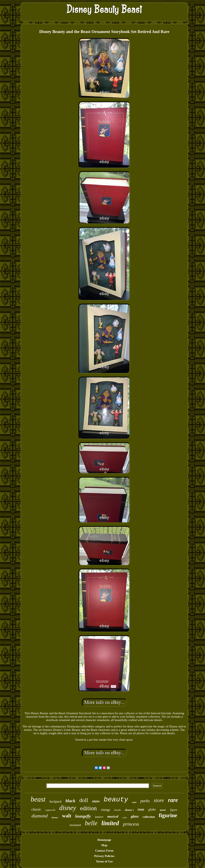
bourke (117, 810)
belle (91, 823)
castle (125, 817)
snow (96, 801)
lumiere (99, 817)
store (159, 800)
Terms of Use (104, 861)
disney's (129, 810)
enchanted (75, 825)
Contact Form (104, 851)
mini (134, 802)
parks (145, 801)
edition (88, 808)
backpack (55, 801)
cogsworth (50, 810)
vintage (105, 810)
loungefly (83, 816)
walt (67, 816)
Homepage (104, 840)
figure (174, 810)
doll (84, 800)
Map (104, 845)
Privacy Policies (104, 856)
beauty (116, 800)
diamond (40, 816)
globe (152, 809)
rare (173, 800)
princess (131, 824)
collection (149, 817)
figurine (168, 815)
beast (38, 799)
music (163, 810)
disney (68, 808)
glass (135, 816)
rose (141, 809)
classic (36, 809)
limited (110, 823)
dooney (55, 817)
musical (113, 816)
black (70, 801)
